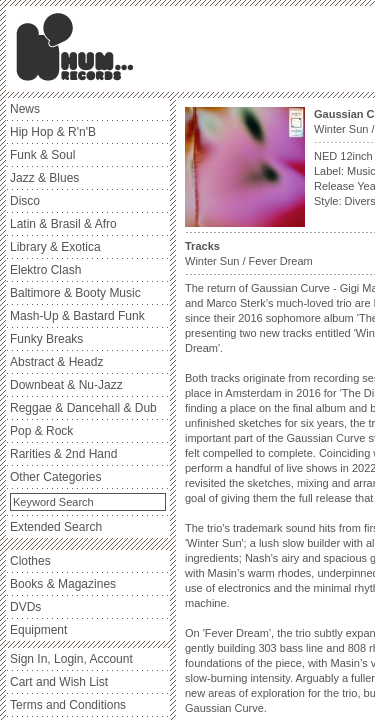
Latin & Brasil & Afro (63, 224)
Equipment (38, 630)
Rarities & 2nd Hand (63, 454)
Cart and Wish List (59, 682)
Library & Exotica (55, 247)
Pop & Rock (41, 431)
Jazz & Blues (44, 178)
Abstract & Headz (56, 362)
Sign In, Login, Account (71, 659)
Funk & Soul (42, 155)
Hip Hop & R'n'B (53, 132)
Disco (25, 201)
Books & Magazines (63, 584)
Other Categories (55, 477)
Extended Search (56, 527)
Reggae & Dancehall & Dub (83, 408)
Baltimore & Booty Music (75, 293)
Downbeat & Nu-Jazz (66, 385)
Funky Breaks (46, 339)
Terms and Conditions (68, 705)
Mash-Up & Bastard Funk (77, 316)
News (25, 109)
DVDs (25, 607)
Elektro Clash (45, 270)
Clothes (30, 561)
